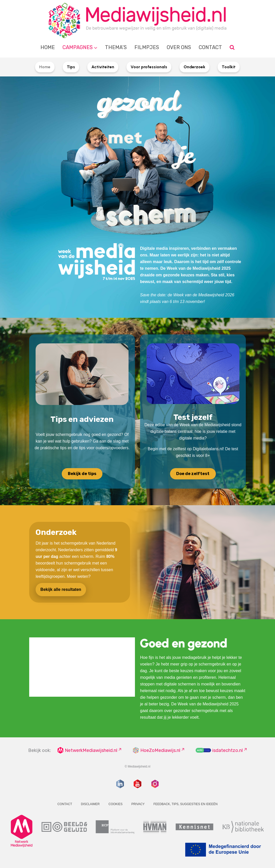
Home (48, 47)
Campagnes (78, 47)
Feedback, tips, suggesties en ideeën (186, 804)
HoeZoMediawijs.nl (160, 750)
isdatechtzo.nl (228, 750)
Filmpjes (147, 47)
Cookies (116, 804)
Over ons (179, 47)
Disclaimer (90, 804)
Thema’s (116, 47)
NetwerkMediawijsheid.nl (91, 750)
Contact (210, 47)
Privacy (138, 804)
